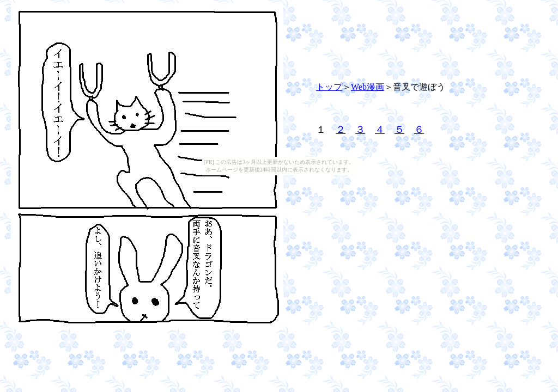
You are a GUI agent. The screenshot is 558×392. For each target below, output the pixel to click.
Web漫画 (368, 87)
